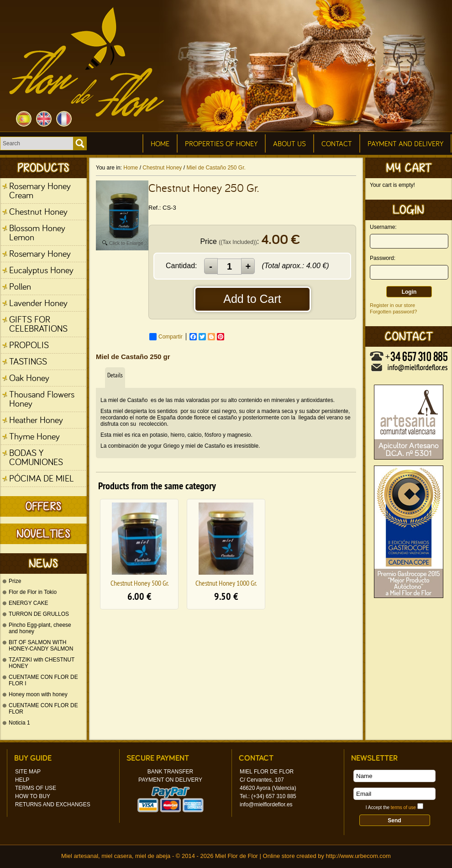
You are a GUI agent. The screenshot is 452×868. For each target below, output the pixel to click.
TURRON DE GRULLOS (39, 614)
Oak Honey (29, 378)
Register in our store (392, 305)
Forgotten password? (393, 312)
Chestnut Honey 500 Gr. (139, 583)
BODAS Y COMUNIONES (36, 457)
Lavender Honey (38, 303)
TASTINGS (28, 361)
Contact (337, 143)
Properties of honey (221, 143)
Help (22, 780)
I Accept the (391, 807)
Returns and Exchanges (53, 804)
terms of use (403, 807)
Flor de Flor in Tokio (33, 592)
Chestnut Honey (38, 211)
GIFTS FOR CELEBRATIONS (38, 324)
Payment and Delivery (405, 143)
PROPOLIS (29, 345)
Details (115, 375)
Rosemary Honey (40, 253)
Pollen (20, 286)
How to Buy (33, 796)
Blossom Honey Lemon (37, 232)
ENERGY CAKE (28, 603)
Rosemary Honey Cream (40, 190)
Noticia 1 (19, 723)
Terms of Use (36, 788)
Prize (15, 581)
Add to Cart (252, 299)
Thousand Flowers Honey (42, 399)
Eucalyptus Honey (41, 270)
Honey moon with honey (38, 694)
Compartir (166, 337)
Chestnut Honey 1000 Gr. (226, 583)
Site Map (28, 772)
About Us (289, 143)
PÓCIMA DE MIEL (42, 478)
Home (160, 143)
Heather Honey (36, 420)
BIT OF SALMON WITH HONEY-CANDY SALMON (41, 646)
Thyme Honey (34, 436)
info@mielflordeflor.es (266, 804)
